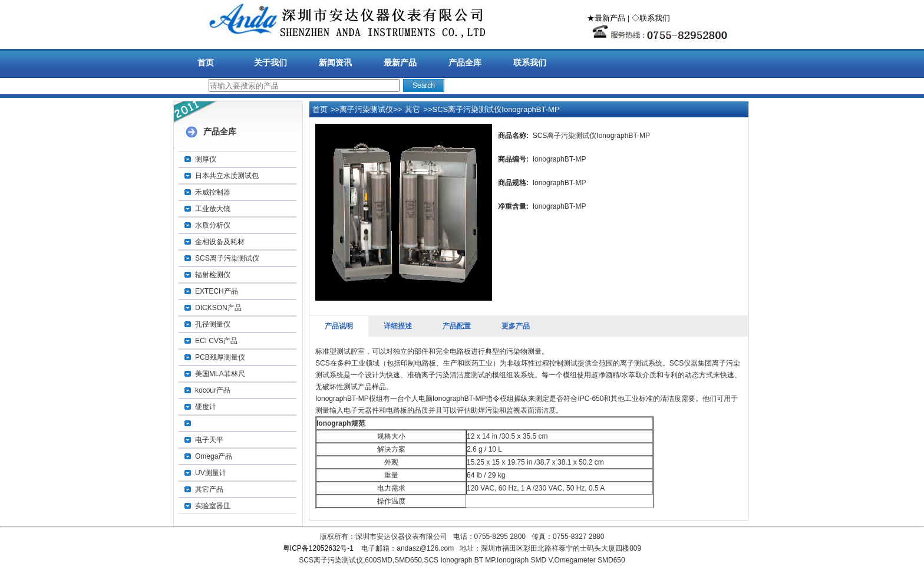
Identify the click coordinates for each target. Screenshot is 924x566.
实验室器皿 (213, 506)
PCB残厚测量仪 (220, 357)
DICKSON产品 (218, 308)
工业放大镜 (213, 209)
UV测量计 (211, 473)
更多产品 (516, 326)
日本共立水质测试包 (227, 176)
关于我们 (270, 62)
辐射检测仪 (213, 275)
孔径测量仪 (213, 324)
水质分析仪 (213, 225)
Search (424, 85)
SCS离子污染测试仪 (227, 258)
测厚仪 (206, 159)
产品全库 (465, 62)
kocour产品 (213, 390)
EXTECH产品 (217, 291)
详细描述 (398, 326)
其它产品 (209, 489)
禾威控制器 (213, 192)
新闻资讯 (335, 62)
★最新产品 (606, 18)
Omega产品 (214, 456)
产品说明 (339, 326)
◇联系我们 (651, 18)
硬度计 (206, 407)
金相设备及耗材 (220, 242)
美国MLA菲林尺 (220, 374)
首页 (206, 62)
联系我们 (530, 62)
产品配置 (457, 326)
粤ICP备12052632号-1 (318, 548)
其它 (412, 109)
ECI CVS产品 (216, 341)
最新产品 (400, 62)
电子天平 (209, 440)
